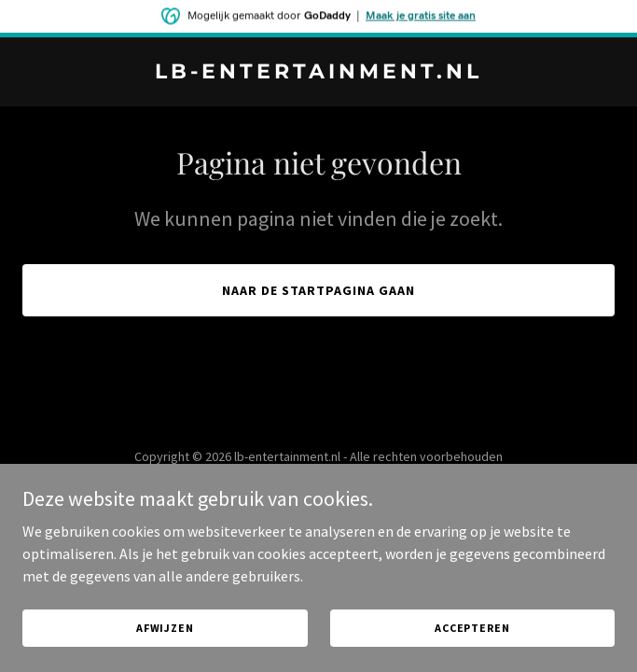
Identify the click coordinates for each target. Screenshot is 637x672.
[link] (318, 73)
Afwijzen (165, 628)
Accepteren (472, 628)
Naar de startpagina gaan (318, 290)
